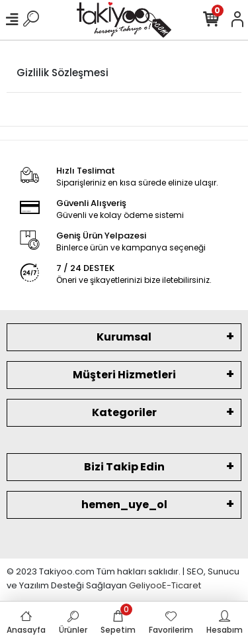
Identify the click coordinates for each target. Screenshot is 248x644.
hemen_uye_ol (124, 505)
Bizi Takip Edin (124, 467)
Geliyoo (145, 585)
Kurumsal (124, 337)
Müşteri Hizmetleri (124, 375)
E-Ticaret (182, 585)
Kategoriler (124, 412)
